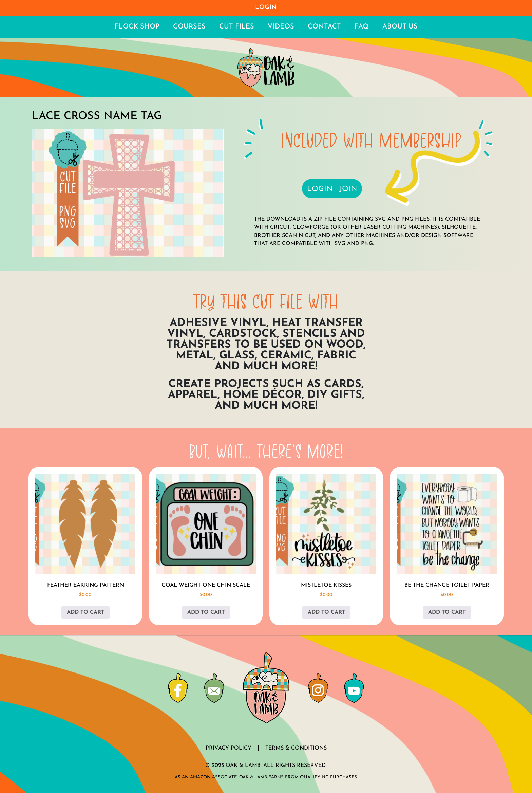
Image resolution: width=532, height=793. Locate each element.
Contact (324, 27)
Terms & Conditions (296, 748)
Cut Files (237, 27)
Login (266, 8)
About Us (400, 27)
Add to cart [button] (85, 612)
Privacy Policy (229, 748)
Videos (281, 27)
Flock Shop (137, 27)
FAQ (362, 27)
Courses (189, 27)
